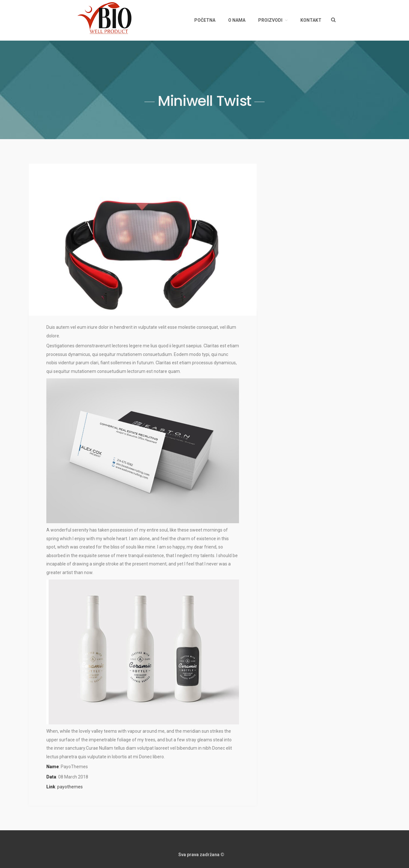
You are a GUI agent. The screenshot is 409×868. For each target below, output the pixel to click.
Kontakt (311, 20)
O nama (237, 20)
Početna (205, 20)
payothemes (70, 787)
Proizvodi (270, 20)
